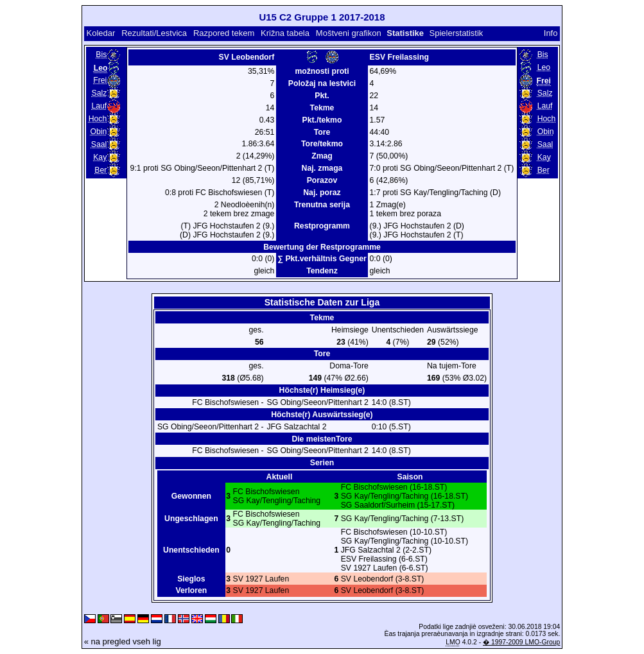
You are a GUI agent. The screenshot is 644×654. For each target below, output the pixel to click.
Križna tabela (285, 33)
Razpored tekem (224, 33)
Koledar (101, 33)
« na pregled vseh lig (123, 641)
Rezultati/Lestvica (154, 33)
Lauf (99, 106)
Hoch (98, 119)
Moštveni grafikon (349, 33)
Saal (99, 144)
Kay (100, 157)
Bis (101, 55)
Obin (98, 132)
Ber (100, 170)
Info (551, 33)
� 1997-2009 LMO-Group (521, 642)
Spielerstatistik (457, 33)
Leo (544, 67)
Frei (100, 80)
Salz (99, 93)
